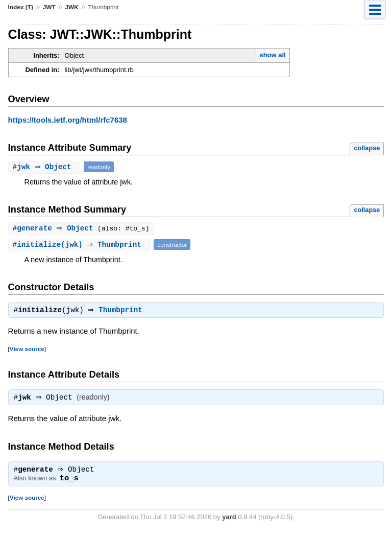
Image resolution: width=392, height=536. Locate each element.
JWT (49, 7)
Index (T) (21, 7)
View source (27, 350)
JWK (71, 7)
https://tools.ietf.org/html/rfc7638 (68, 120)
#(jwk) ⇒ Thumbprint (81, 245)
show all (272, 55)
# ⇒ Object (46, 167)
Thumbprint (123, 312)
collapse (367, 148)
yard (229, 520)
